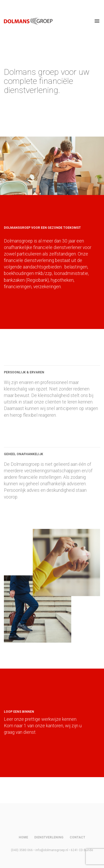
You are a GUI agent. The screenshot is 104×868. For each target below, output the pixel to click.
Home (23, 837)
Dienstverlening (49, 837)
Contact (77, 837)
